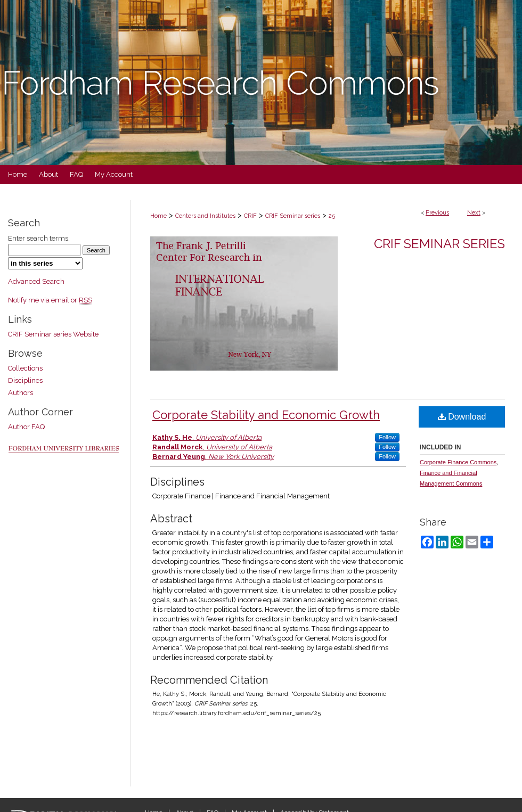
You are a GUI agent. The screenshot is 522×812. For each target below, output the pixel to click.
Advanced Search (36, 281)
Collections (25, 368)
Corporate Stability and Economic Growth (266, 415)
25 (332, 216)
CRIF (250, 216)
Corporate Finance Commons (458, 462)
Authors (21, 393)
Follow (387, 437)
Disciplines (25, 380)
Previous (437, 213)
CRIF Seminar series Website (53, 334)
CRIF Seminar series (293, 216)
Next (474, 213)
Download (462, 417)
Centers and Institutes (205, 216)
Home (158, 216)
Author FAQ (26, 427)
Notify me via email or (50, 300)
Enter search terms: (39, 238)
